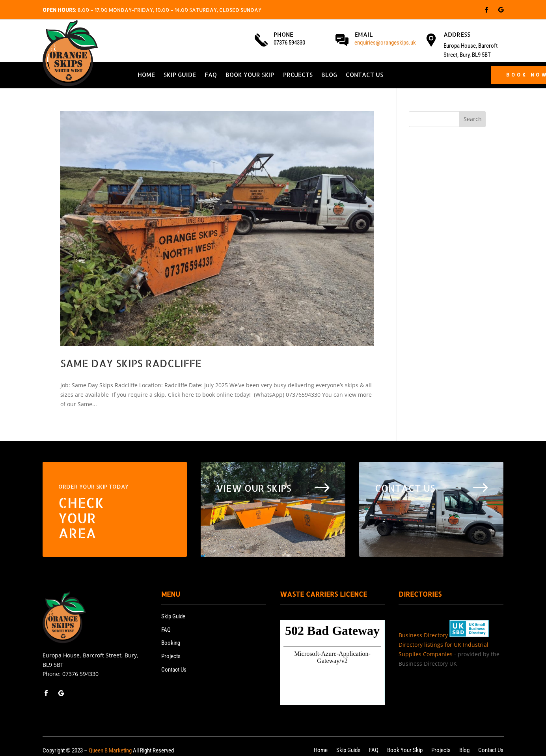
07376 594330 (80, 674)
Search (473, 119)
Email (364, 35)
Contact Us (364, 75)
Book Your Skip (250, 75)
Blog (329, 75)
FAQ (211, 75)
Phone (283, 35)
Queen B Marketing (110, 750)
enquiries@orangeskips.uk (385, 43)
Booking (171, 643)
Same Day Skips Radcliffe (131, 363)
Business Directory (423, 635)
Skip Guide (180, 75)
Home (146, 75)
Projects (298, 75)
